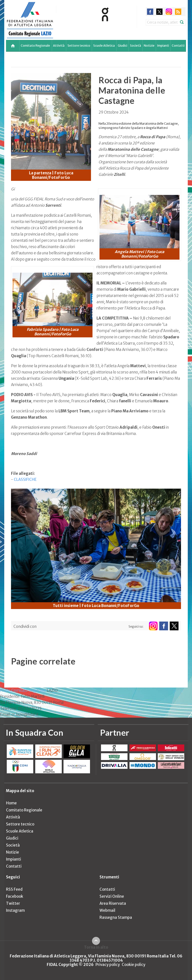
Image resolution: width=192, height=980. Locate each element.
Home (11, 803)
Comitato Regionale (35, 46)
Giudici (122, 46)
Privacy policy (108, 965)
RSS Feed (14, 889)
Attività (59, 46)
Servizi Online (112, 896)
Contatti (178, 46)
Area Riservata (113, 903)
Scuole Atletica (104, 46)
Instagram (15, 910)
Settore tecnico (79, 46)
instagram (169, 12)
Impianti (163, 46)
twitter (159, 12)
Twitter (13, 903)
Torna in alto (96, 947)
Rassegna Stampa (116, 917)
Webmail (107, 910)
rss (178, 12)
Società (135, 46)
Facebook (14, 896)
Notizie (149, 46)
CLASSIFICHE (25, 479)
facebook (150, 12)
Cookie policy (133, 965)
